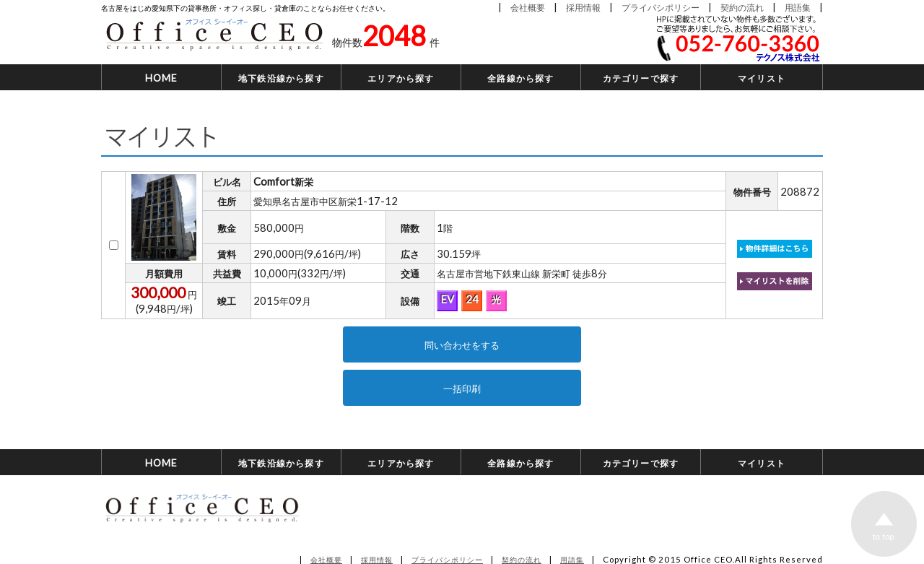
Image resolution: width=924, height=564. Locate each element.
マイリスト (762, 78)
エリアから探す (401, 78)
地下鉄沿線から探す (281, 78)
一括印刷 (462, 388)
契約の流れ (742, 7)
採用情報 (583, 7)
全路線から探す (520, 78)
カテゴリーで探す (641, 78)
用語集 (798, 7)
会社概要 (528, 7)
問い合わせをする (462, 344)
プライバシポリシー (661, 7)
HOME (162, 78)
